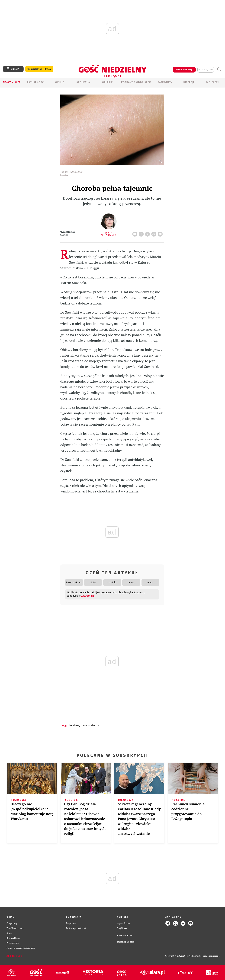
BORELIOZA (74, 726)
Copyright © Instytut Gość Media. (180, 956)
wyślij (161, 233)
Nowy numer (12, 82)
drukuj (155, 233)
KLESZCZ (95, 726)
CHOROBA (85, 726)
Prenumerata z (39, 69)
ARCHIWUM (84, 82)
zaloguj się (206, 70)
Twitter (148, 233)
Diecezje (189, 82)
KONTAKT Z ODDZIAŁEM (136, 82)
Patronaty (165, 82)
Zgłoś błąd (15, 956)
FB (142, 233)
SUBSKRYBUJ (184, 70)
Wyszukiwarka (219, 69)
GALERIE (107, 82)
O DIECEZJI (213, 82)
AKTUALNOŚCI (36, 82)
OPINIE (60, 82)
